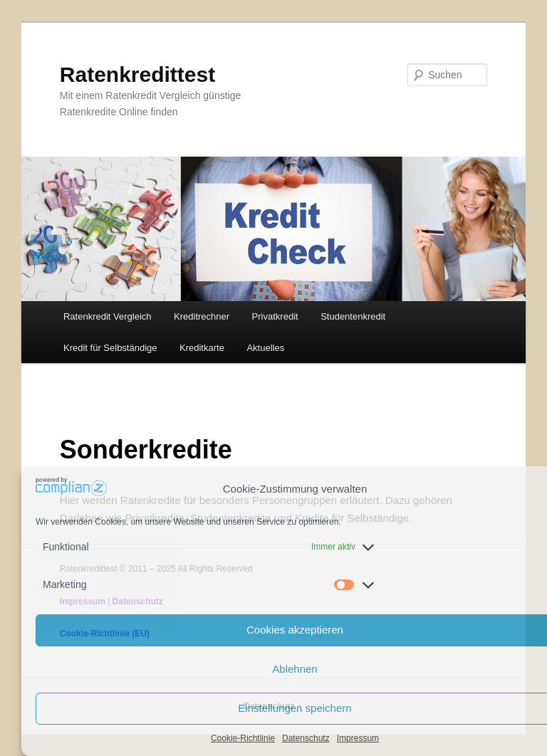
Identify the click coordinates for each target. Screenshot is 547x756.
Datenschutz (306, 738)
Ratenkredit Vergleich (108, 316)
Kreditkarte (202, 348)
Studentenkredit (353, 316)
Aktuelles (265, 348)
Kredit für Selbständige (110, 348)
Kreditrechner (202, 316)
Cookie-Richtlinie (243, 738)
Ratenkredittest (137, 74)
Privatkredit (275, 316)
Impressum (358, 738)
